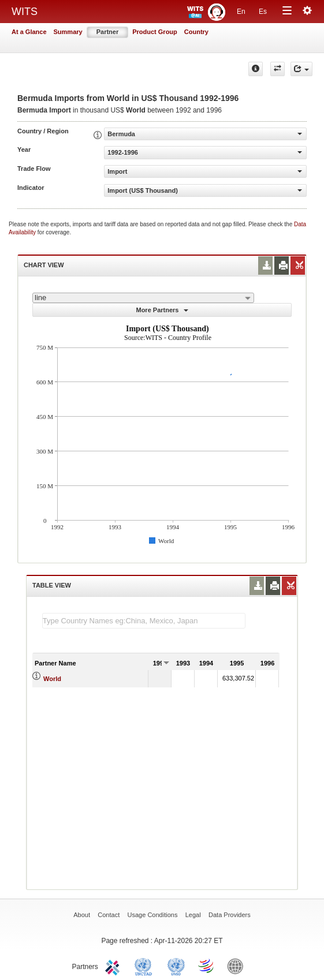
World (52, 679)
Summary (68, 32)
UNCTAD (146, 966)
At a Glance (29, 32)
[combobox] (143, 298)
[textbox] (144, 621)
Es (263, 12)
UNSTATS (176, 966)
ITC (114, 966)
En (241, 12)
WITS (25, 12)
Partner (108, 32)
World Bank (238, 966)
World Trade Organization (207, 966)
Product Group (155, 32)
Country (196, 32)
